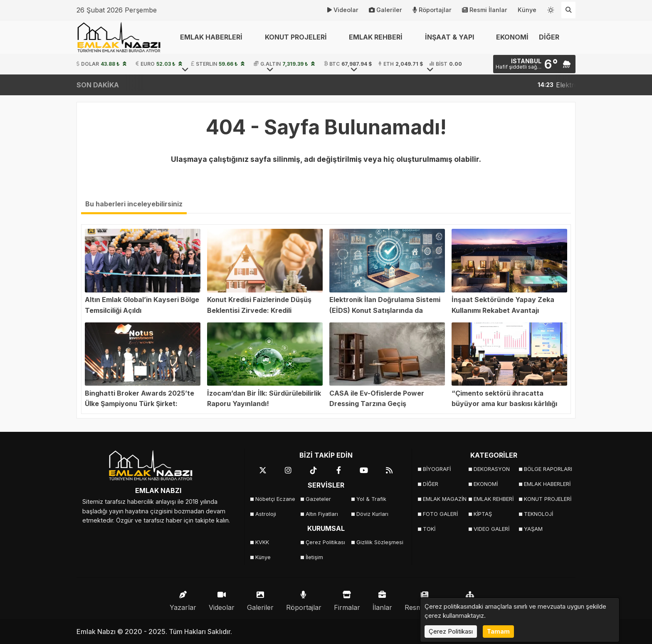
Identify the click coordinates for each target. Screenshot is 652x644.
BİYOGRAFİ (437, 469)
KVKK (262, 542)
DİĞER (431, 484)
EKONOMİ (512, 37)
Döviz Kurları (372, 514)
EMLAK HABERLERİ (547, 484)
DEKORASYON (492, 469)
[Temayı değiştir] (551, 8)
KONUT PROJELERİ (547, 499)
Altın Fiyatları (322, 514)
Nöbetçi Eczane (275, 499)
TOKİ (429, 529)
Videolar (343, 10)
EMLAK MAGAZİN (445, 499)
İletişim (314, 557)
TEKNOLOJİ (538, 514)
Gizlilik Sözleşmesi (379, 542)
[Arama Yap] (568, 10)
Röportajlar (432, 10)
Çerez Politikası (325, 542)
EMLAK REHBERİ (494, 499)
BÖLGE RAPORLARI (547, 469)
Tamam (498, 631)
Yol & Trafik (371, 499)
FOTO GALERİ (440, 514)
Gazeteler (318, 499)
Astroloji (266, 514)
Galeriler (385, 10)
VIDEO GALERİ (491, 529)
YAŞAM (533, 529)
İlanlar (382, 599)
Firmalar (347, 599)
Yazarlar (183, 599)
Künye (527, 10)
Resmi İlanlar (485, 10)
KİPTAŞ (483, 514)
